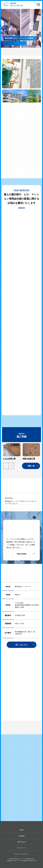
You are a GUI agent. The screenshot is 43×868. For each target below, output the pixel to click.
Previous (6, 466)
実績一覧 (31, 466)
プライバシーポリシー (22, 854)
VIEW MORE (22, 554)
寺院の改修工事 (29, 459)
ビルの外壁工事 (9, 459)
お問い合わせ (22, 842)
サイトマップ (22, 848)
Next (11, 466)
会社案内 (22, 836)
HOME (21, 830)
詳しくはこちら (21, 645)
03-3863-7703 (20, 615)
